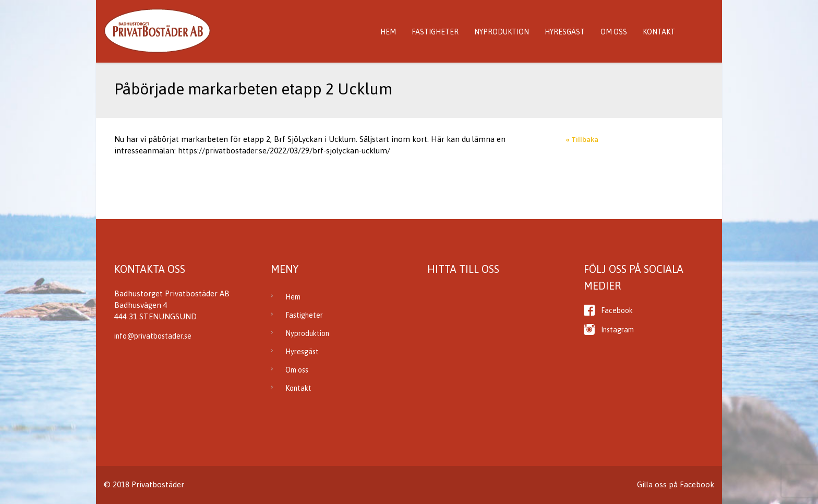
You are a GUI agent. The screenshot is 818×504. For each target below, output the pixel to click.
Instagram (617, 330)
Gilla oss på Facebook (676, 484)
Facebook (617, 310)
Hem (388, 32)
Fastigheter (435, 32)
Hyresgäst (565, 32)
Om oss (614, 32)
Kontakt (659, 32)
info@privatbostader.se (153, 336)
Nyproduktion (502, 32)
